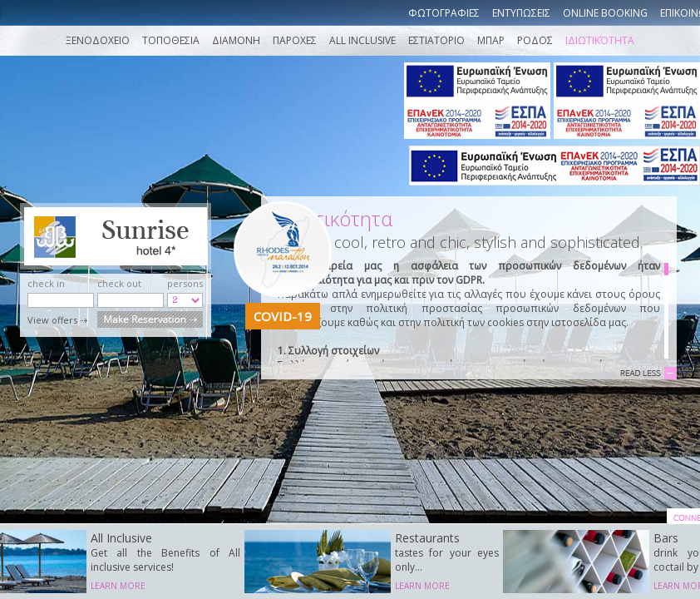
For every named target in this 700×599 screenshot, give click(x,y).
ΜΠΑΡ (491, 40)
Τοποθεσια (171, 40)
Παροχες (295, 40)
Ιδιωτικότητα (600, 40)
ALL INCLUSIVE (364, 40)
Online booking (605, 13)
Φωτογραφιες (444, 13)
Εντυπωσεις (521, 13)
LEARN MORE (118, 586)
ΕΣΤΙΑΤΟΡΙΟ (436, 40)
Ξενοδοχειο (98, 40)
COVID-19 (283, 316)
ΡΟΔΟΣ (535, 40)
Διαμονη (236, 40)
